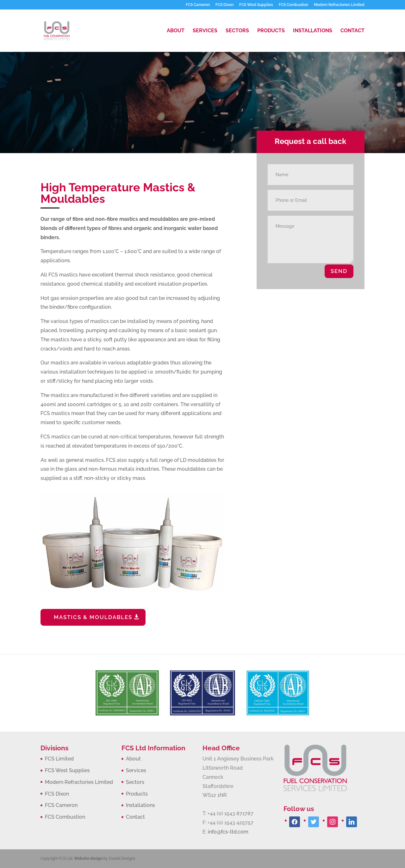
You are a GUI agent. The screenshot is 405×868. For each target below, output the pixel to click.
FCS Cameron (198, 5)
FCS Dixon (224, 5)
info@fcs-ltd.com (228, 832)
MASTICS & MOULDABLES (93, 617)
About (176, 31)
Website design (88, 859)
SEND (339, 271)
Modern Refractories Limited (339, 5)
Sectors (237, 31)
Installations (313, 31)
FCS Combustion (293, 5)
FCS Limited (59, 759)
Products (271, 31)
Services (205, 31)
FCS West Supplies (256, 5)
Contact (352, 31)
